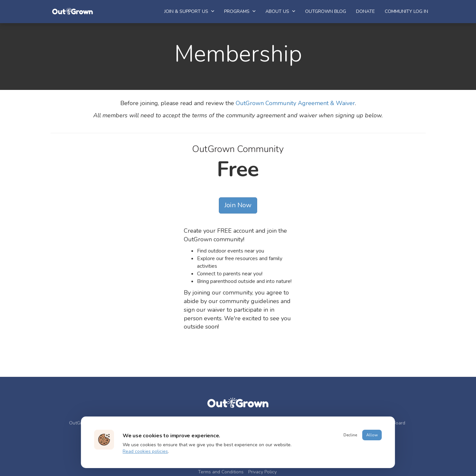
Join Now (238, 205)
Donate (365, 11)
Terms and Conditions (221, 472)
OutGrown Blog (326, 11)
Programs (240, 11)
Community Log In (406, 11)
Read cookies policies (145, 451)
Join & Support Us (189, 11)
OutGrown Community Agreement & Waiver (295, 103)
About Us (280, 11)
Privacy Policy (262, 472)
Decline (350, 435)
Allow (372, 435)
